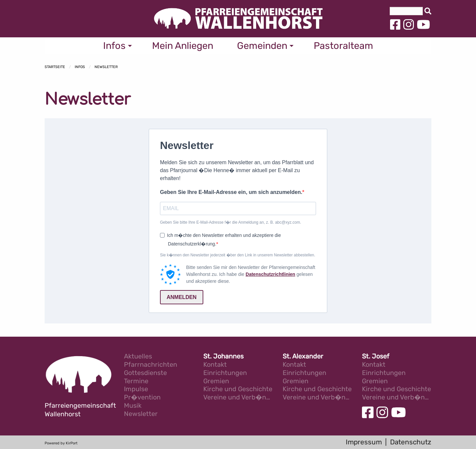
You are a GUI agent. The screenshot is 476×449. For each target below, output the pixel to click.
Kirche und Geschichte (238, 389)
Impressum (364, 442)
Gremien (216, 381)
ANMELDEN (182, 297)
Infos (80, 67)
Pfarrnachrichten (151, 365)
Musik (133, 406)
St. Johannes (223, 357)
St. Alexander (303, 357)
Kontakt (215, 365)
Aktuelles (138, 357)
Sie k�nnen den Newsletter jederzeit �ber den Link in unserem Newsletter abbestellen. (238, 255)
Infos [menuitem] (114, 46)
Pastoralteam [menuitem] (343, 46)
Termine (136, 381)
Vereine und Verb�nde (238, 398)
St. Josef (376, 357)
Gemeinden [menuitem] (262, 46)
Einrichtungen (225, 373)
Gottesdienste (145, 373)
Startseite (55, 67)
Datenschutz (411, 442)
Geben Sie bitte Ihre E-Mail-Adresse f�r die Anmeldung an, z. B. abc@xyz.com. (231, 222)
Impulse (136, 389)
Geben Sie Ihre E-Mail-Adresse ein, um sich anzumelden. (231, 192)
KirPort (72, 443)
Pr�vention (142, 398)
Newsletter (106, 67)
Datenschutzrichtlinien (270, 274)
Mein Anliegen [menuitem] (183, 46)
